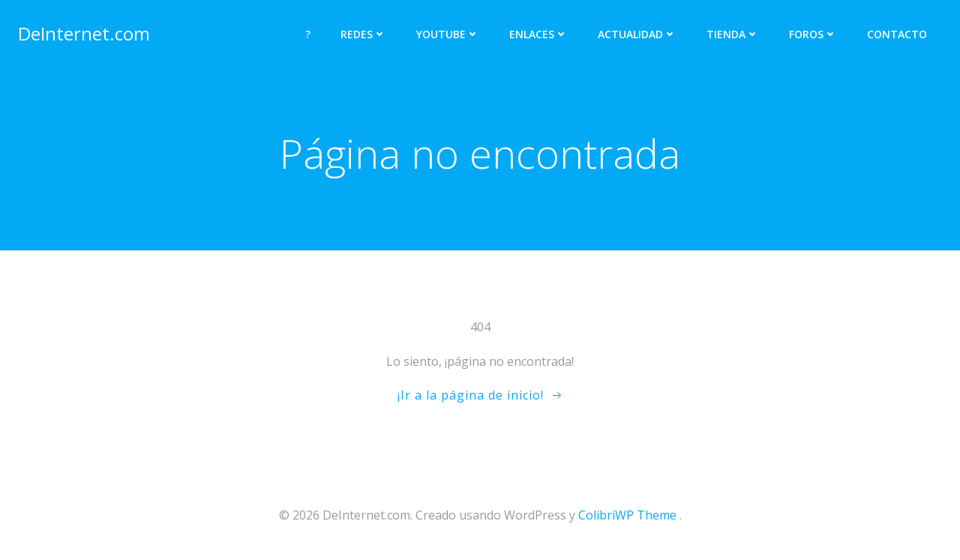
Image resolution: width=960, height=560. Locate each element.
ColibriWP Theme (627, 515)
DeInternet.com (84, 33)
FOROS (813, 34)
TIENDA (733, 34)
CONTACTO (897, 34)
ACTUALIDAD (637, 34)
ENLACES (538, 34)
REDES (363, 34)
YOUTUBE (448, 34)
